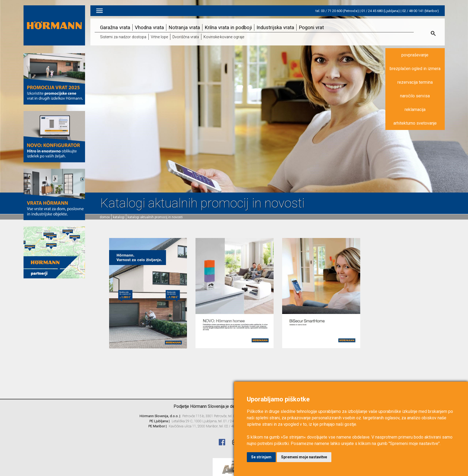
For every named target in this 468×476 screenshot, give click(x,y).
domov (105, 217)
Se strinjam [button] (261, 457)
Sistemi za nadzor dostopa (123, 37)
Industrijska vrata (275, 27)
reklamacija (415, 110)
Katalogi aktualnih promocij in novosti (155, 217)
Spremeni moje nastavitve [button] (304, 457)
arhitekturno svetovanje (415, 123)
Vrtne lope (159, 37)
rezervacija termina (415, 82)
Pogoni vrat (311, 27)
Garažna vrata (115, 27)
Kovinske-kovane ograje (224, 37)
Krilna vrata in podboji (228, 27)
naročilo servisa (415, 96)
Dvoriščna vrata (186, 37)
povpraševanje (415, 55)
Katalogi (119, 217)
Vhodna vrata (149, 27)
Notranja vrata (184, 27)
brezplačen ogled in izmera (415, 69)
